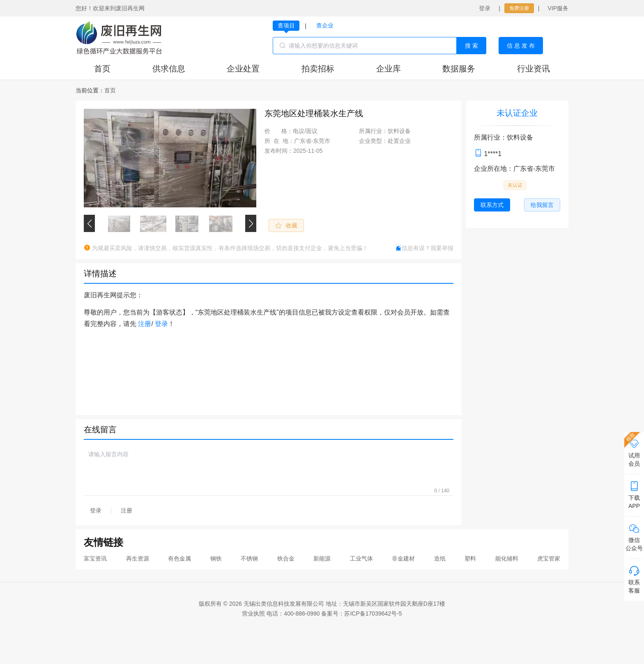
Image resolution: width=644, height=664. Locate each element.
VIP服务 (558, 8)
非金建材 (403, 558)
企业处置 (243, 69)
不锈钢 (249, 558)
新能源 (322, 558)
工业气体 (361, 558)
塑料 (470, 558)
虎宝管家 (549, 558)
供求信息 (169, 69)
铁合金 (286, 558)
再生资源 (138, 558)
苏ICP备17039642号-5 (373, 613)
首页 (102, 69)
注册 (145, 324)
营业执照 (253, 613)
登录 (485, 8)
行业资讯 (534, 69)
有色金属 (179, 558)
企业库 (389, 69)
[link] (110, 90)
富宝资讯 (95, 558)
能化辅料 (507, 558)
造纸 (440, 558)
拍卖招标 (318, 69)
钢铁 (216, 558)
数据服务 (459, 69)
